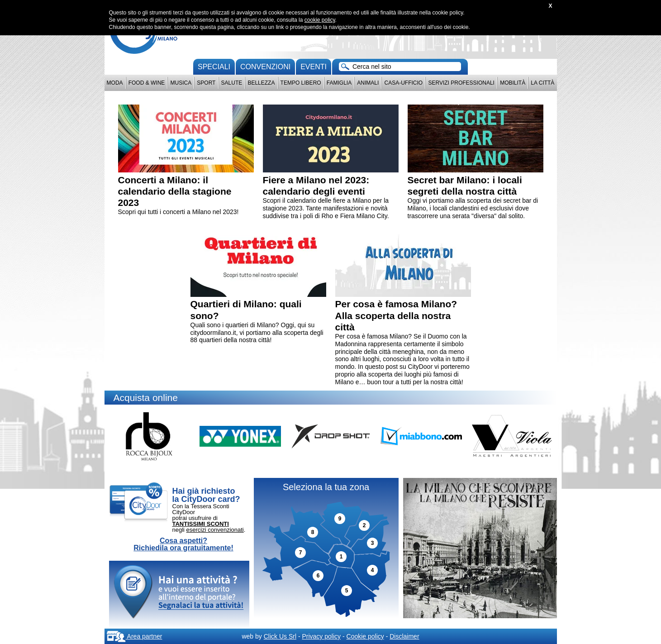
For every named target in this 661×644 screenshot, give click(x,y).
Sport (206, 83)
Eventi (314, 67)
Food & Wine (147, 83)
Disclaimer (404, 636)
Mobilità (513, 83)
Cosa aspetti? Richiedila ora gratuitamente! (183, 544)
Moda (115, 83)
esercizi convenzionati (215, 530)
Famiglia (339, 83)
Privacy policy (321, 636)
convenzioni (265, 67)
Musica (181, 83)
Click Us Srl (280, 636)
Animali (368, 83)
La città (542, 83)
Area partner (135, 636)
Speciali (214, 67)
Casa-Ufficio (403, 83)
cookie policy (320, 20)
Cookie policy (365, 636)
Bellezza (261, 83)
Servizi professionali (461, 83)
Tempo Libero (301, 83)
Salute (232, 83)
